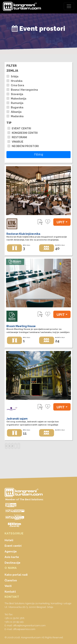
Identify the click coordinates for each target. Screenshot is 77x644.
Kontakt (10, 592)
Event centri (13, 546)
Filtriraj (39, 155)
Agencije (11, 551)
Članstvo (11, 580)
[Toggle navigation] (69, 6)
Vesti (8, 586)
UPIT (61, 222)
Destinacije (12, 563)
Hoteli (9, 540)
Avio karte (12, 557)
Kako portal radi (16, 575)
